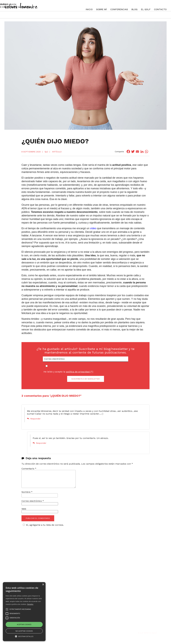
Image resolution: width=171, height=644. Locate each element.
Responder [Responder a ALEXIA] (35, 419)
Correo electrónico (33, 504)
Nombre (27, 495)
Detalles (30, 604)
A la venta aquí (147, 623)
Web (24, 512)
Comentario (29, 469)
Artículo (57, 152)
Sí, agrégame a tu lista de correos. (43, 528)
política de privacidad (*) (80, 372)
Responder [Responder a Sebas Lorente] (41, 443)
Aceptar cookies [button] (24, 624)
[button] (24, 636)
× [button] (43, 585)
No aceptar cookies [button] (24, 631)
